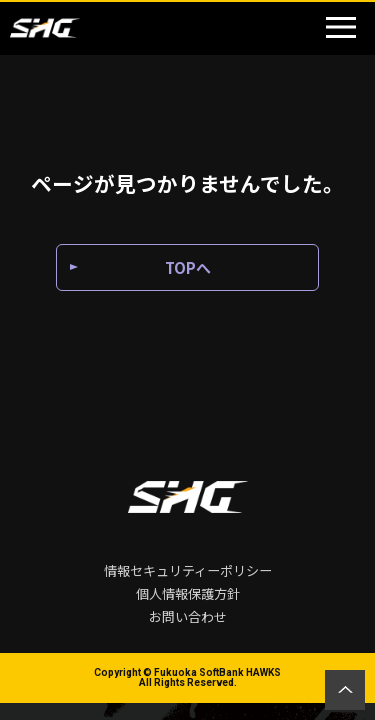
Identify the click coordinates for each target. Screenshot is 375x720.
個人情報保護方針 (188, 593)
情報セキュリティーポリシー (188, 570)
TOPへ (188, 267)
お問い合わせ (188, 616)
